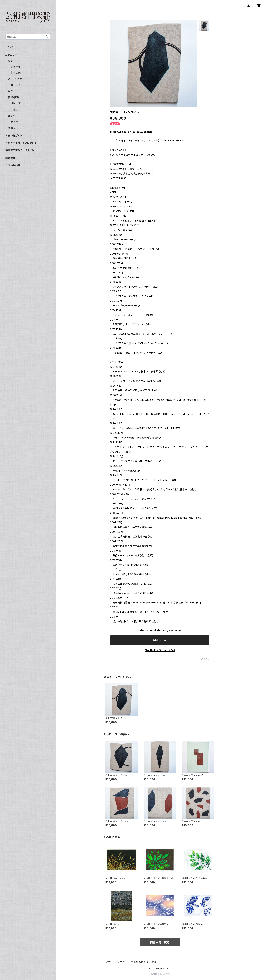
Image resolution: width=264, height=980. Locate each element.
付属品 (12, 128)
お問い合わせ (13, 165)
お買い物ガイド (14, 135)
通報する (205, 659)
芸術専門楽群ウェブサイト (20, 150)
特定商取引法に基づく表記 (144, 962)
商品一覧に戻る (160, 942)
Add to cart (160, 640)
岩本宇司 (16, 67)
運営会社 (10, 158)
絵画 (11, 61)
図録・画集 (14, 97)
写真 (11, 91)
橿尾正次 (16, 103)
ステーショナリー (17, 79)
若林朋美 (16, 72)
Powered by (160, 974)
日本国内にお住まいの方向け (160, 650)
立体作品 (13, 110)
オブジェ (13, 116)
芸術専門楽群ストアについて (21, 143)
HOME (9, 47)
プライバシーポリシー (116, 962)
